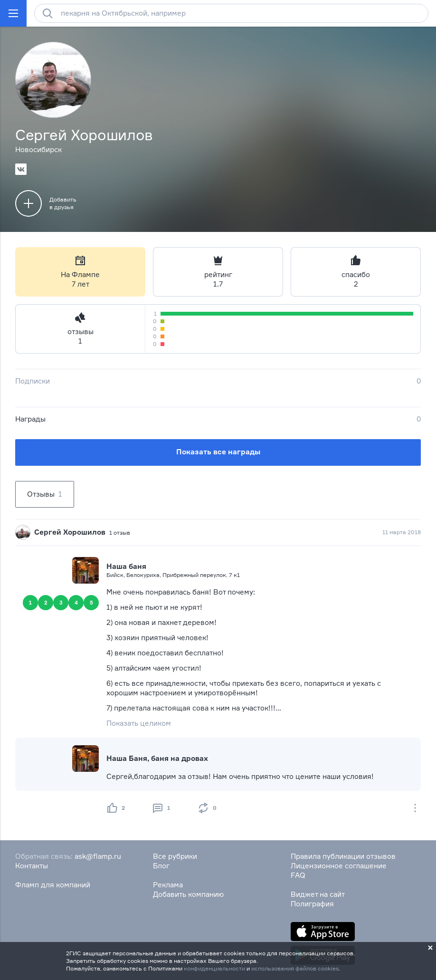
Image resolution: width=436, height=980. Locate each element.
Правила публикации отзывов (343, 856)
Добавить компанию (188, 894)
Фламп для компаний (53, 885)
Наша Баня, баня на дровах (157, 758)
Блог (161, 866)
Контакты (32, 866)
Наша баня (126, 566)
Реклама (168, 885)
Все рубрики (175, 856)
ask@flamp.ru (98, 856)
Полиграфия (312, 904)
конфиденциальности (214, 968)
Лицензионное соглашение (339, 866)
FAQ (298, 875)
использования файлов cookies (295, 968)
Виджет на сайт (318, 894)
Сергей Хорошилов (70, 532)
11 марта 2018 (402, 532)
